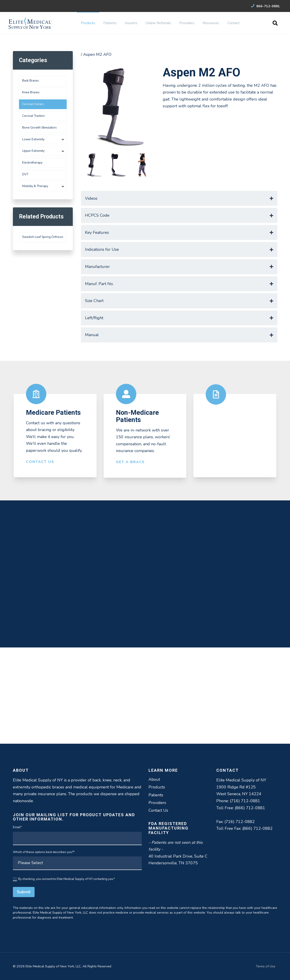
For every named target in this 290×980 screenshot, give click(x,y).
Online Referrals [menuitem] (158, 23)
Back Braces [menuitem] (31, 81)
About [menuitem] (154, 779)
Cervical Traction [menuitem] (33, 116)
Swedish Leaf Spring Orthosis (43, 237)
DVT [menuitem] (25, 174)
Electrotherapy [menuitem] (32, 163)
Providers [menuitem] (187, 23)
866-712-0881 (265, 6)
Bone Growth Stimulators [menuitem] (39, 128)
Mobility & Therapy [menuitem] (35, 186)
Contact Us (40, 467)
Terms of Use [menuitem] (266, 966)
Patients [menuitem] (110, 23)
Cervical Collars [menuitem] (33, 104)
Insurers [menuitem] (131, 23)
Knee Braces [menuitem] (31, 92)
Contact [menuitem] (233, 23)
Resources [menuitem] (211, 23)
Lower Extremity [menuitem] (33, 139)
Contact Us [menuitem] (158, 810)
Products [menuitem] (88, 23)
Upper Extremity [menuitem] (33, 151)
